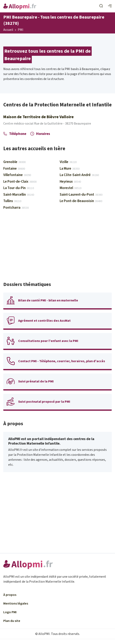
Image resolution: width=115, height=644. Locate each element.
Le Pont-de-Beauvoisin (81, 201)
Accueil (8, 30)
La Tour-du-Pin (19, 188)
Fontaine (14, 169)
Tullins (12, 201)
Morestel (71, 188)
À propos (10, 595)
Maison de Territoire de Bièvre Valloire (39, 117)
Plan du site (12, 621)
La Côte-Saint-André (79, 175)
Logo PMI (10, 612)
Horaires (40, 134)
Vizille (68, 162)
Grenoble (14, 162)
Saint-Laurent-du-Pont (81, 195)
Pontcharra (16, 208)
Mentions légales (16, 604)
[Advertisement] (57, 248)
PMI (21, 30)
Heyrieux (70, 182)
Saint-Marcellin (19, 195)
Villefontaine (17, 175)
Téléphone (15, 134)
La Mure (70, 169)
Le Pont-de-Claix (20, 182)
